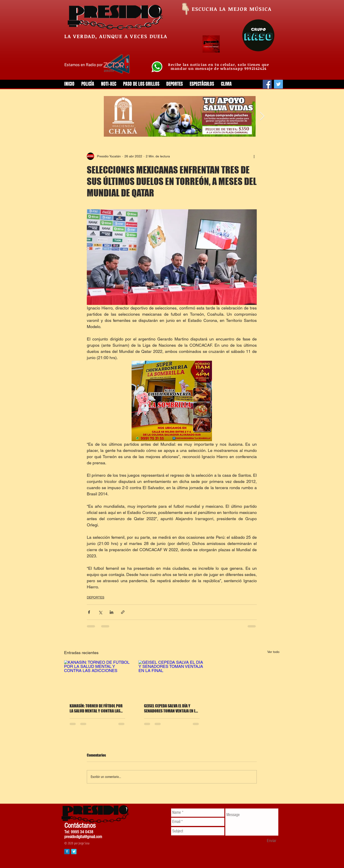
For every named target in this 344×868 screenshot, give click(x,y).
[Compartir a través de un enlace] (123, 612)
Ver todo (273, 652)
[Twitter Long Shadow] (74, 852)
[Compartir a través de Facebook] (89, 612)
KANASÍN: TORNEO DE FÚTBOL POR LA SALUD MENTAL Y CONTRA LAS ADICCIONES (96, 708)
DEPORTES (96, 597)
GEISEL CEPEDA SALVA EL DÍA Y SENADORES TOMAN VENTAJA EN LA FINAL (171, 708)
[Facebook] (267, 84)
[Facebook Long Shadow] (67, 852)
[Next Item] (262, 116)
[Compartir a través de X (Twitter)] (100, 612)
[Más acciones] (254, 156)
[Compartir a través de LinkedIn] (111, 612)
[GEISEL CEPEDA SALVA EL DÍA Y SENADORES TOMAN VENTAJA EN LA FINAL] (172, 679)
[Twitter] (278, 84)
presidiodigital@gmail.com (83, 837)
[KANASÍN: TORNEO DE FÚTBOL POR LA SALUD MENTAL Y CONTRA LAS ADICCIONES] (97, 679)
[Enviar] (272, 841)
